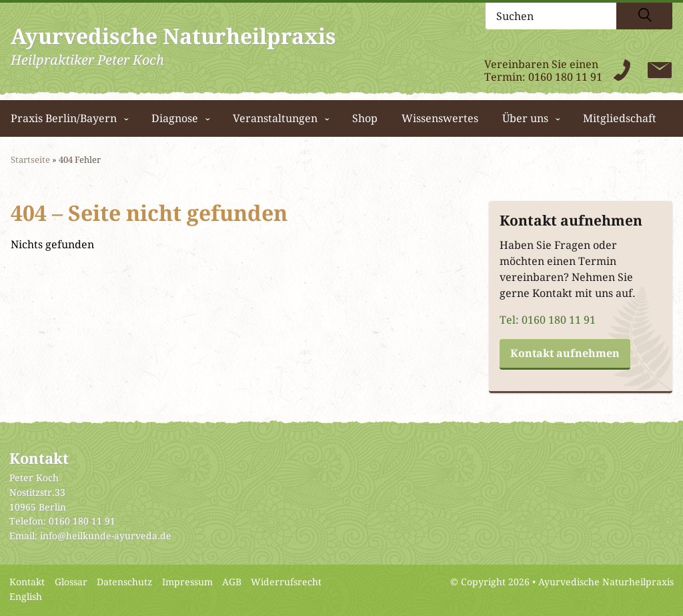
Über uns (525, 118)
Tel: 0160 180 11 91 (548, 320)
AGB (232, 582)
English (26, 597)
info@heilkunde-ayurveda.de (106, 536)
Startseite (30, 160)
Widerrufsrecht (286, 582)
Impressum (187, 582)
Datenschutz (124, 582)
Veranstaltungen (275, 118)
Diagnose (175, 118)
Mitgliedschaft (620, 118)
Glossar (71, 582)
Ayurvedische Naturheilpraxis (606, 582)
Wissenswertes (440, 118)
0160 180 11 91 (565, 77)
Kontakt (27, 582)
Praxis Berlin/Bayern (64, 118)
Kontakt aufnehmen (565, 353)
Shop (365, 118)
